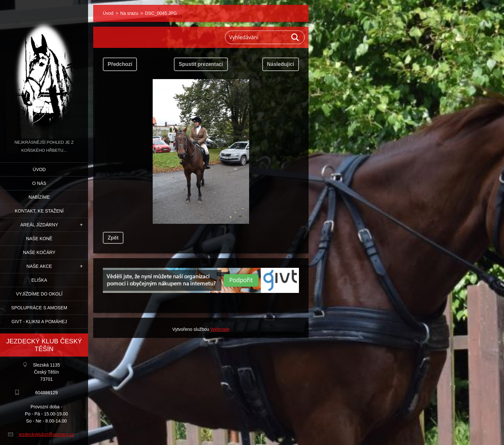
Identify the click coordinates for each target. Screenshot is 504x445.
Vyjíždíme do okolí (39, 294)
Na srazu (129, 13)
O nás (39, 183)
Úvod (39, 169)
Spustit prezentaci (201, 64)
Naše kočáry (39, 252)
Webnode (220, 329)
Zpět (113, 238)
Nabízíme (39, 197)
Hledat (295, 37)
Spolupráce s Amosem (39, 308)
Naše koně (39, 239)
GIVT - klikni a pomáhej (39, 322)
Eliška (39, 280)
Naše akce (39, 266)
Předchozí (120, 64)
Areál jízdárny (39, 225)
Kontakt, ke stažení (39, 211)
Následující (281, 64)
